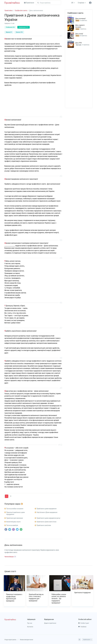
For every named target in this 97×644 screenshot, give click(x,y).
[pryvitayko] (10, 620)
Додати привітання (50, 623)
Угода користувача (10, 640)
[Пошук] (48, 3)
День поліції (79, 34)
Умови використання (26, 640)
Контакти (30, 627)
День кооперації (80, 19)
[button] (10, 556)
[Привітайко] (12, 3)
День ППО (79, 43)
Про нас (30, 623)
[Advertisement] (33, 103)
